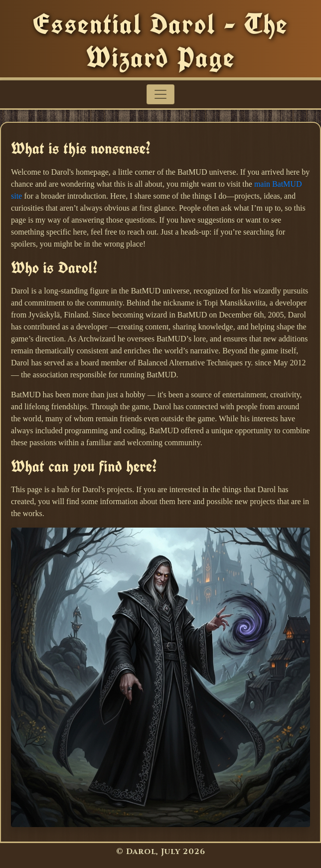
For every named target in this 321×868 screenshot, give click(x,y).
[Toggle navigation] (160, 94)
